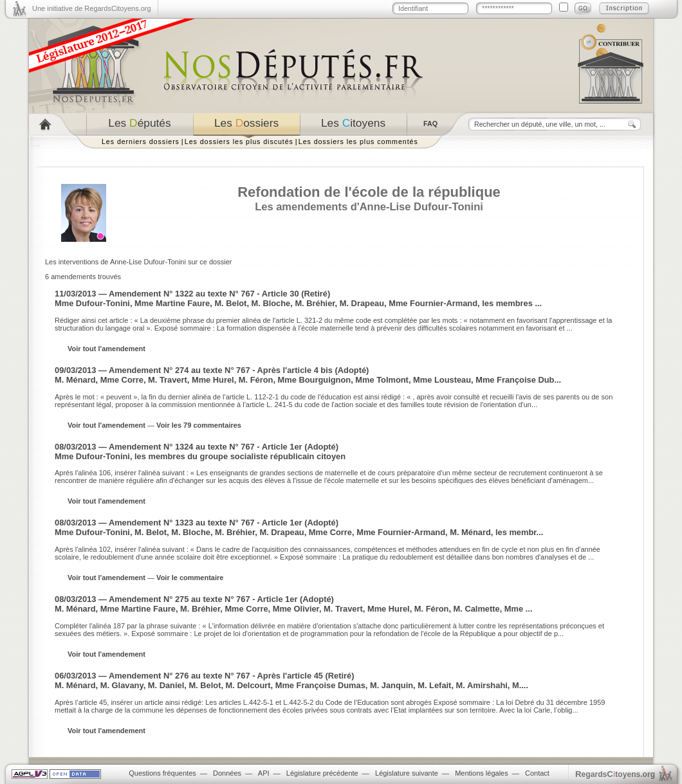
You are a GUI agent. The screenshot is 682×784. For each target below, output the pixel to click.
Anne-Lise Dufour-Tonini (421, 206)
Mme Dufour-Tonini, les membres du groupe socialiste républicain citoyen (200, 456)
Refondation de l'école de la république (369, 192)
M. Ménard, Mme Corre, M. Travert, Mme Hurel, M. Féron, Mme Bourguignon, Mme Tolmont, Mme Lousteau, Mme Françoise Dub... (308, 380)
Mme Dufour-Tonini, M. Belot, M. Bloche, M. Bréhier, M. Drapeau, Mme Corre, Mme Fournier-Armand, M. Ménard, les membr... (299, 532)
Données (227, 773)
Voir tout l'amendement (106, 349)
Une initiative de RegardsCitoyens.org (92, 8)
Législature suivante (407, 773)
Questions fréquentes (162, 773)
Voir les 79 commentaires (199, 425)
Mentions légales (482, 773)
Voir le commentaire (190, 578)
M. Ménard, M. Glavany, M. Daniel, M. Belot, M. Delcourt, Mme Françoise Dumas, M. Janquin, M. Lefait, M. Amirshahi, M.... (291, 685)
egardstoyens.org (615, 774)
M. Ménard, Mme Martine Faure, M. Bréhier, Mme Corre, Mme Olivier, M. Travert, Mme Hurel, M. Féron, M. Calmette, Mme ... (293, 609)
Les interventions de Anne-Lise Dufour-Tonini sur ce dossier (138, 262)
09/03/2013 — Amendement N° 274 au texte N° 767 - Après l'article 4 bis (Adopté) (212, 370)
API (264, 773)
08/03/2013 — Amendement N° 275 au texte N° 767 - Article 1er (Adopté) (194, 599)
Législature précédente (322, 773)
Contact (537, 773)
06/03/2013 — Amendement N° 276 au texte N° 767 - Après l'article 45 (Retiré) (205, 676)
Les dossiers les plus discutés (239, 141)
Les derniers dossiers (141, 141)
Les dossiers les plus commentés (358, 141)
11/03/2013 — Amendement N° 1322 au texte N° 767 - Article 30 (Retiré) (192, 294)
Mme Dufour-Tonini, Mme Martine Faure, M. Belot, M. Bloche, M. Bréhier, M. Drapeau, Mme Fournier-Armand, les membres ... (298, 303)
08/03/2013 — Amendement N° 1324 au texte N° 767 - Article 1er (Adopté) (197, 447)
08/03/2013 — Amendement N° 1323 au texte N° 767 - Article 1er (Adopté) (197, 523)
